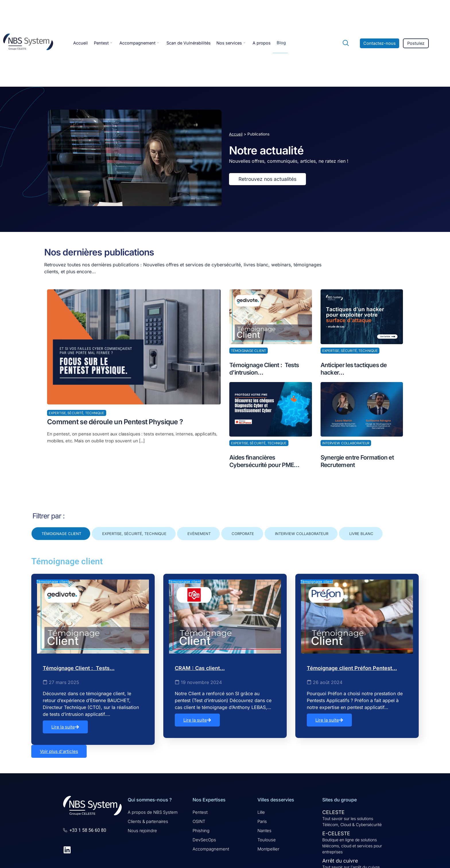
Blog (290, 43)
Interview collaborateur (346, 444)
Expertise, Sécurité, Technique (77, 415)
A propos (270, 43)
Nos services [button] (238, 43)
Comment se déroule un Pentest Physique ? (116, 423)
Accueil (81, 43)
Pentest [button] (104, 43)
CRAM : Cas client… (200, 668)
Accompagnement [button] (142, 43)
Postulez (417, 43)
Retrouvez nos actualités (267, 180)
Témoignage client (249, 352)
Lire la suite (65, 727)
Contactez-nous (380, 43)
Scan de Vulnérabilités (193, 43)
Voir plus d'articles (59, 751)
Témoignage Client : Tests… (79, 668)
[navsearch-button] (343, 43)
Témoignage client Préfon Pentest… (352, 668)
